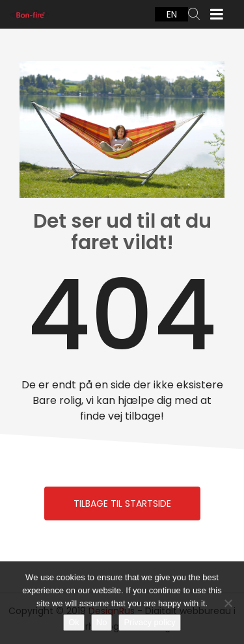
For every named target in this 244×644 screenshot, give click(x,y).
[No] (228, 603)
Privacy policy (149, 622)
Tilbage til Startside (122, 503)
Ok (74, 622)
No (102, 622)
